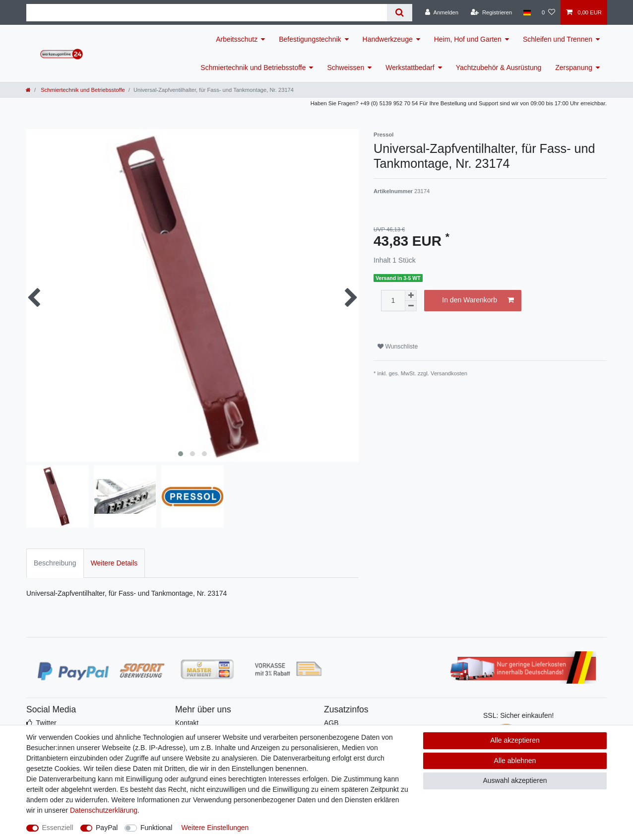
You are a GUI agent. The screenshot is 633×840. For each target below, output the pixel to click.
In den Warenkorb (478, 300)
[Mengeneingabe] (393, 301)
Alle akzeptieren (515, 740)
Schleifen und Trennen (558, 39)
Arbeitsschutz (237, 39)
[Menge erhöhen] (411, 295)
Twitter (46, 723)
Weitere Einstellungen (215, 828)
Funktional (157, 828)
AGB (331, 723)
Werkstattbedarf (410, 68)
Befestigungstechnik (310, 39)
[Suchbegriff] (207, 13)
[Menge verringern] (411, 306)
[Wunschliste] (548, 12)
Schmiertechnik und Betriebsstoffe (253, 68)
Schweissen (346, 68)
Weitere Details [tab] (114, 563)
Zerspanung (574, 68)
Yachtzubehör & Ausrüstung (499, 68)
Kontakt (187, 723)
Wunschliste (398, 347)
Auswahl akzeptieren (515, 780)
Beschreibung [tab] (55, 563)
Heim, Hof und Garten (468, 39)
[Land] (527, 12)
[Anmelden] (442, 12)
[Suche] (400, 13)
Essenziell (58, 828)
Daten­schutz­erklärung (104, 810)
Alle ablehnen (515, 761)
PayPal (107, 828)
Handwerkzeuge (388, 39)
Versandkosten (449, 373)
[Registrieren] (491, 12)
